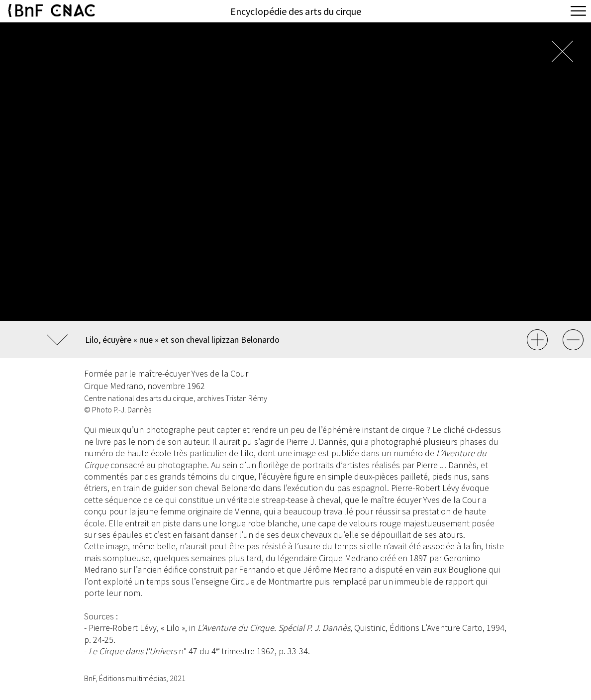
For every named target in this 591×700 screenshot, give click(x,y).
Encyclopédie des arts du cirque (296, 11)
